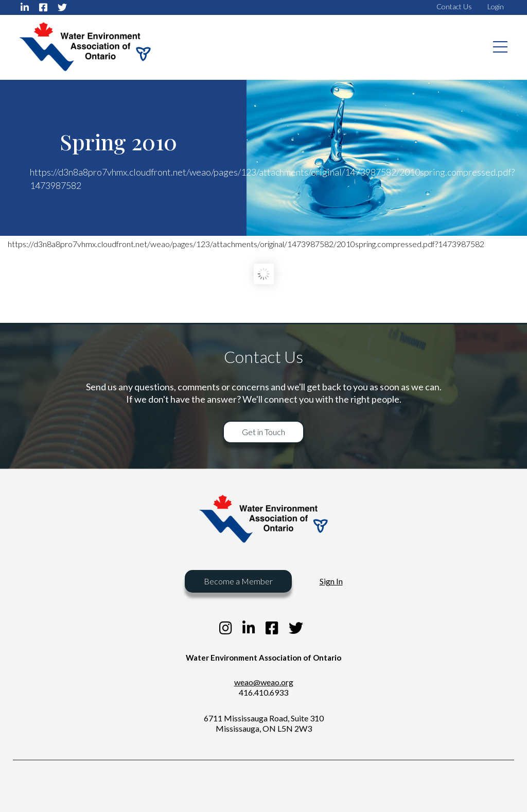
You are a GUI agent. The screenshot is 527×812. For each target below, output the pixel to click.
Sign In (331, 581)
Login (496, 6)
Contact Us (454, 6)
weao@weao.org (264, 682)
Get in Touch (263, 432)
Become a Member (238, 581)
